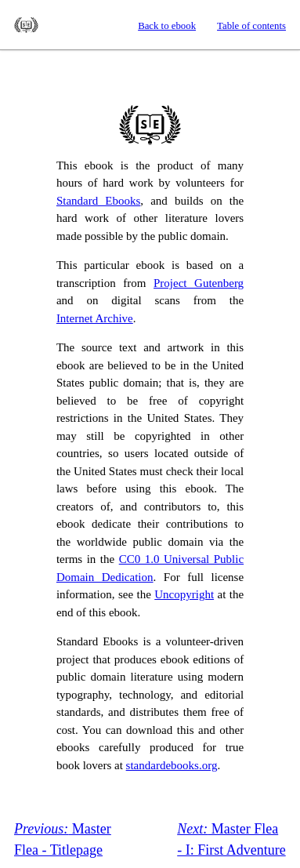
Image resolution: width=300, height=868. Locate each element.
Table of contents (251, 26)
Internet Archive (95, 318)
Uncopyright (184, 594)
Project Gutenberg (199, 283)
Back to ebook (167, 26)
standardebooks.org (172, 765)
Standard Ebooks (26, 25)
